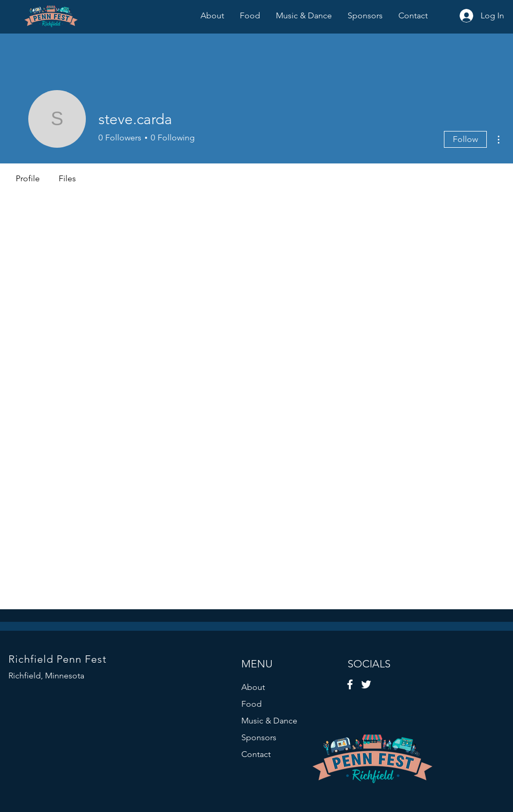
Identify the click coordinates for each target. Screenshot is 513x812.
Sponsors (259, 737)
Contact (256, 754)
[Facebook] (350, 684)
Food (252, 704)
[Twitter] (366, 684)
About (253, 687)
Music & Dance (269, 721)
